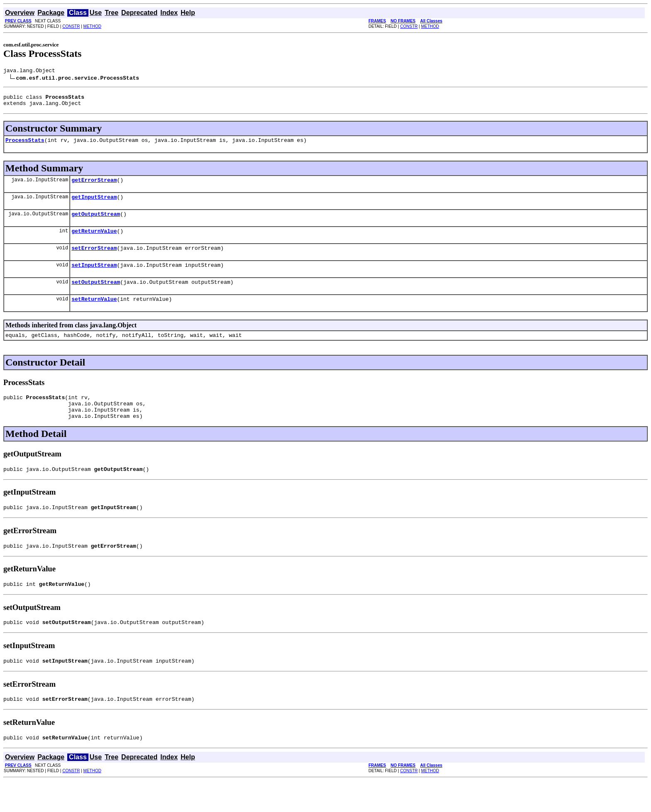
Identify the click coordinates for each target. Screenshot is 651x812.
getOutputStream (96, 222)
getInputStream (94, 204)
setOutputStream (96, 295)
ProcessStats (25, 145)
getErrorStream (94, 186)
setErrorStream (94, 259)
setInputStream (94, 277)
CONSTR (71, 26)
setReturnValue (94, 314)
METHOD (92, 26)
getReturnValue (94, 241)
